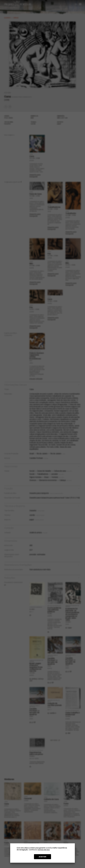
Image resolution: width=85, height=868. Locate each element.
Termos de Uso (43, 850)
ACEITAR (42, 857)
